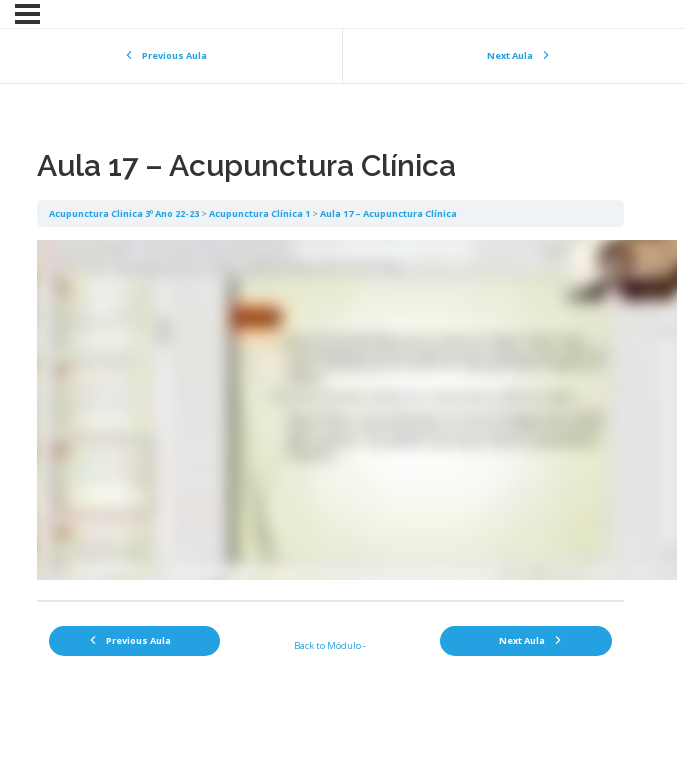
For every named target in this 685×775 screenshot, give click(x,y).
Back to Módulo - (330, 645)
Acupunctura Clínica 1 (259, 213)
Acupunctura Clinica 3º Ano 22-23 (124, 213)
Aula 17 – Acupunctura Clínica (388, 213)
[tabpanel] (330, 413)
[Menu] (27, 14)
